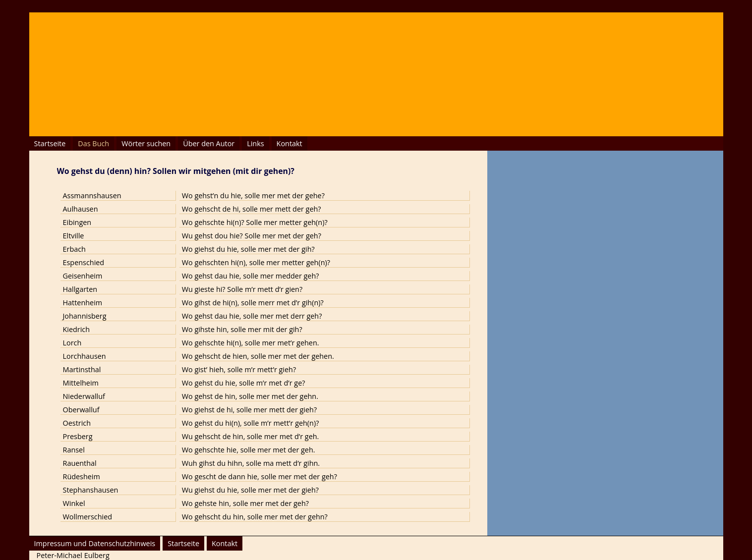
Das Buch (93, 143)
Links (255, 143)
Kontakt (289, 143)
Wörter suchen (146, 143)
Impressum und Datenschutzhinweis (95, 543)
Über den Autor (209, 143)
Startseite (50, 143)
